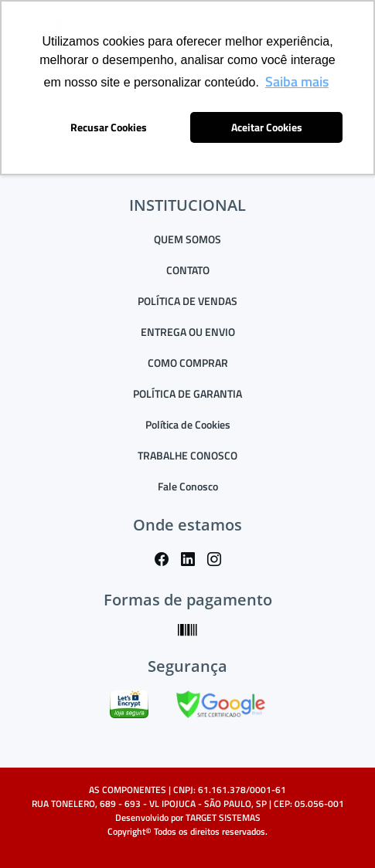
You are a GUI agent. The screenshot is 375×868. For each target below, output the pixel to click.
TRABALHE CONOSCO (187, 455)
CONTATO (188, 270)
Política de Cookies (188, 424)
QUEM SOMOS (187, 239)
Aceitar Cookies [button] (267, 127)
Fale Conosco (188, 486)
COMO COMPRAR (188, 363)
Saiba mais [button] (297, 81)
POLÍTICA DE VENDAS (187, 301)
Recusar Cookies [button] (109, 127)
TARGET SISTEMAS (223, 817)
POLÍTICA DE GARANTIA (187, 393)
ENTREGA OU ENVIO (188, 332)
